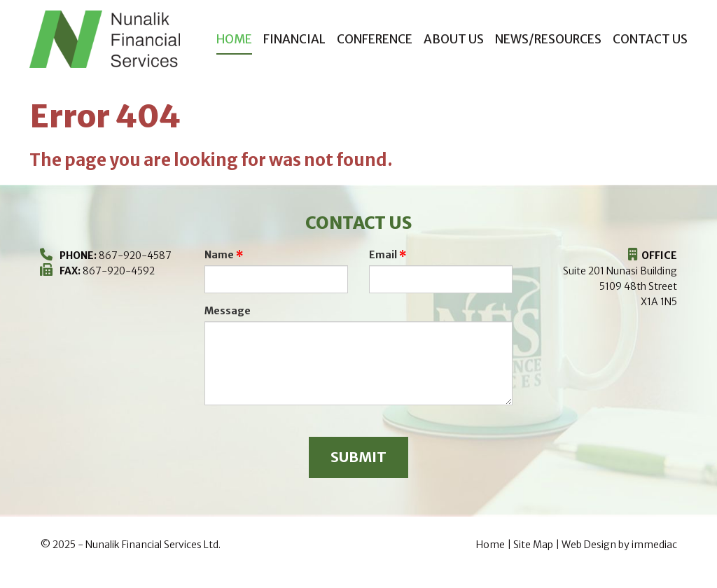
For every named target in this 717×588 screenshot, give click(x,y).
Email (383, 255)
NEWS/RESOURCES (548, 39)
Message (228, 311)
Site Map (533, 545)
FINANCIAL (294, 39)
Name (219, 255)
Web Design (589, 545)
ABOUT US (454, 39)
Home (234, 39)
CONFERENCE (375, 39)
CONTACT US (650, 39)
